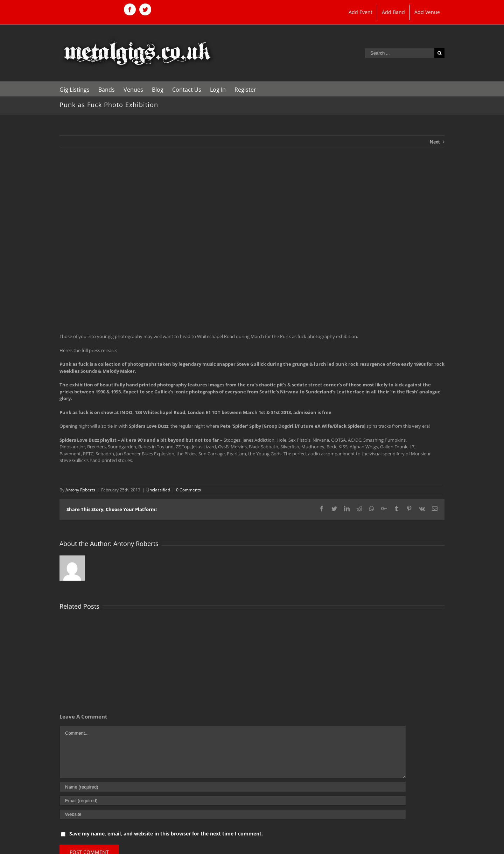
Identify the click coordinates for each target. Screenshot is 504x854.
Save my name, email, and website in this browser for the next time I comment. (166, 834)
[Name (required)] (233, 787)
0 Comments (188, 490)
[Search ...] (400, 53)
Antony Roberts (80, 490)
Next (435, 142)
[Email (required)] (233, 801)
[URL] (233, 814)
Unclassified (158, 490)
